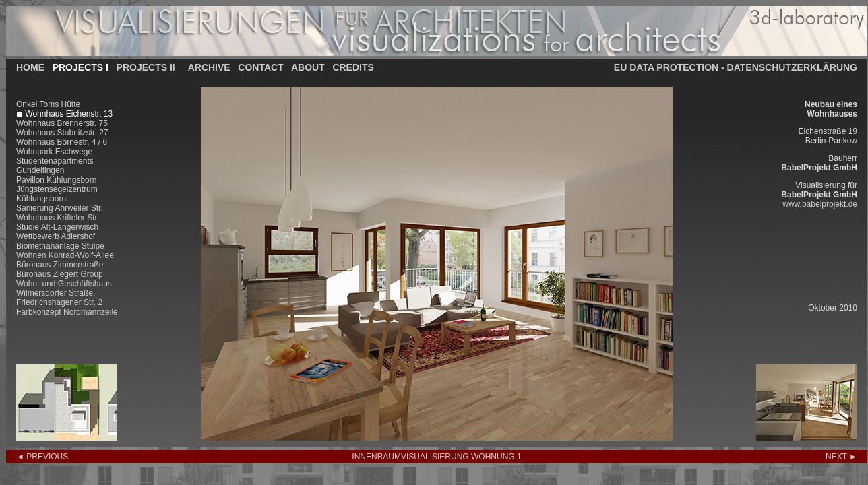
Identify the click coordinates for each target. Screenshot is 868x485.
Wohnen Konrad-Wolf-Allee (65, 255)
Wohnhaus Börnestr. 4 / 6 (62, 142)
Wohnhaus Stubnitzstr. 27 (62, 133)
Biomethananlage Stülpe (60, 246)
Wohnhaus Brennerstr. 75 (62, 123)
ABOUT (308, 67)
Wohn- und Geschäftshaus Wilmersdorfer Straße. (64, 288)
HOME (30, 67)
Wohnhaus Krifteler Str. (58, 218)
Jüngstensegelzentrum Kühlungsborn (57, 194)
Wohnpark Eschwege (54, 152)
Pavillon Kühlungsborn (56, 180)
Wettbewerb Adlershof (56, 236)
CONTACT (260, 67)
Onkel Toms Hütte (48, 104)
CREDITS (353, 67)
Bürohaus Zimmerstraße (60, 265)
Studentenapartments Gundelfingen (55, 166)
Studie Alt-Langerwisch (57, 227)
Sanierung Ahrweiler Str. (60, 208)
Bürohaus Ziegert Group (60, 274)
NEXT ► (841, 457)
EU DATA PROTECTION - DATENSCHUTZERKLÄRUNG (736, 67)
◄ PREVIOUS (42, 457)
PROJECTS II (146, 67)
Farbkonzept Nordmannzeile (67, 312)
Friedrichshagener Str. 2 (59, 302)
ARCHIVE (209, 67)
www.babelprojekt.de (820, 204)
